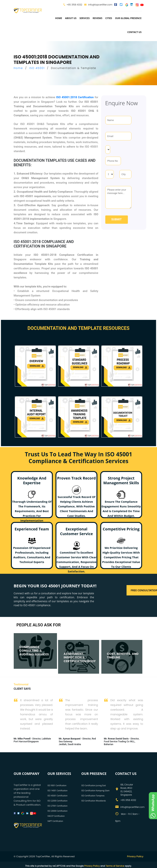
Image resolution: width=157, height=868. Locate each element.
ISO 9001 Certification (57, 785)
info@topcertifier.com (98, 5)
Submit (116, 219)
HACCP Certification (56, 816)
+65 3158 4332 (74, 5)
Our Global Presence (128, 18)
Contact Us (134, 32)
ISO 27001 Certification (58, 806)
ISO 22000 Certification (58, 801)
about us (71, 18)
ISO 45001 (37, 68)
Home (59, 18)
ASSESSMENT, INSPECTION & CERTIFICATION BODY (80, 653)
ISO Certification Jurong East (94, 785)
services (85, 18)
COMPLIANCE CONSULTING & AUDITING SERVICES (34, 647)
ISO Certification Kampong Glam (96, 790)
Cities (109, 18)
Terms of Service (115, 866)
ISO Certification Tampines (93, 795)
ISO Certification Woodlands (94, 801)
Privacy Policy (135, 856)
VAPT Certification (55, 821)
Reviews (97, 18)
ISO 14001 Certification (58, 790)
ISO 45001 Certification (58, 795)
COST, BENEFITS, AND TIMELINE (123, 652)
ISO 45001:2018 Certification (75, 97)
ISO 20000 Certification (58, 811)
